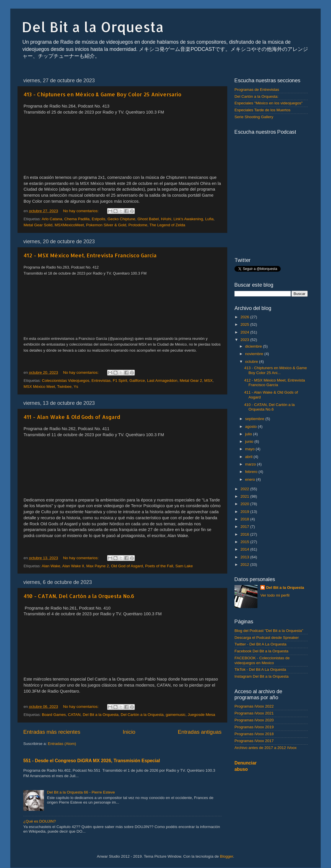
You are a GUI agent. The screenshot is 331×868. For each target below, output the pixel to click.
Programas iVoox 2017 (254, 741)
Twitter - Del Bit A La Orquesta (260, 644)
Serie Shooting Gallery (254, 117)
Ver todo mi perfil (275, 595)
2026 (245, 317)
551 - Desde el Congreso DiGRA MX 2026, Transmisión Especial (92, 761)
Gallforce (137, 381)
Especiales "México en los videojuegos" (269, 103)
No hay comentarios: (81, 211)
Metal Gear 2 (191, 381)
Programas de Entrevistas (257, 90)
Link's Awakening (188, 219)
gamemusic (176, 715)
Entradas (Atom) (62, 744)
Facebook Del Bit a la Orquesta (261, 651)
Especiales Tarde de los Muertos (262, 110)
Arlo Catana (52, 219)
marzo (251, 464)
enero (251, 479)
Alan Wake (51, 566)
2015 (245, 542)
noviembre (255, 354)
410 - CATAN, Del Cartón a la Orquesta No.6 (79, 596)
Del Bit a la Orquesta (93, 27)
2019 (245, 512)
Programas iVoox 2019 (254, 727)
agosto (251, 427)
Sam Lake (184, 566)
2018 (245, 519)
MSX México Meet (39, 387)
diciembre (254, 346)
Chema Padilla (77, 219)
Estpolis (98, 219)
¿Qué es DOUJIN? (40, 821)
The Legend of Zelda (167, 225)
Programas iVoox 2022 (254, 706)
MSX (208, 381)
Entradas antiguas (200, 732)
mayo (250, 449)
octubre (252, 362)
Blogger (226, 856)
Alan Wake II (73, 566)
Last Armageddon (162, 381)
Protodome (138, 225)
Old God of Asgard (127, 566)
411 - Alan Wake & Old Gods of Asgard (72, 417)
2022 (245, 489)
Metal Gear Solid (38, 225)
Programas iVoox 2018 (254, 734)
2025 (245, 324)
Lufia (209, 219)
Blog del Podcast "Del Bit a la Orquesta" (269, 631)
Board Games (54, 715)
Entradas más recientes (52, 732)
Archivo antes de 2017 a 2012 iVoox (265, 748)
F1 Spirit (120, 381)
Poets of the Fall (159, 566)
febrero (252, 472)
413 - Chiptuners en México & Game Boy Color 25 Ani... (276, 370)
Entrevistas (101, 381)
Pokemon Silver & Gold (106, 225)
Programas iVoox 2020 (254, 720)
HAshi (166, 219)
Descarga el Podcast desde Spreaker (267, 638)
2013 (245, 557)
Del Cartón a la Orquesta (142, 715)
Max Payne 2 (98, 566)
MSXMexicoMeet (69, 225)
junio (250, 441)
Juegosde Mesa (201, 715)
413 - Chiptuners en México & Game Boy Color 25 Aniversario (102, 94)
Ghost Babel (148, 219)
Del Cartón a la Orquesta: (256, 96)
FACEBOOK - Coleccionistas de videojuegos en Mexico (262, 660)
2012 (245, 565)
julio (249, 434)
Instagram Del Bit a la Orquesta (261, 676)
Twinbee (64, 387)
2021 (245, 496)
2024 (245, 332)
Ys (76, 387)
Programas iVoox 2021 (254, 713)
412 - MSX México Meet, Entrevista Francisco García (90, 255)
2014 (245, 549)
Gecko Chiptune (121, 219)
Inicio (129, 732)
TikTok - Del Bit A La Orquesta (260, 669)
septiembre (255, 419)
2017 (245, 527)
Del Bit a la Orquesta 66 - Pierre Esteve (81, 792)
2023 (245, 340)
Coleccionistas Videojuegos (66, 381)
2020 (245, 504)
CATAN (74, 715)
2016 (245, 534)
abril (249, 457)
